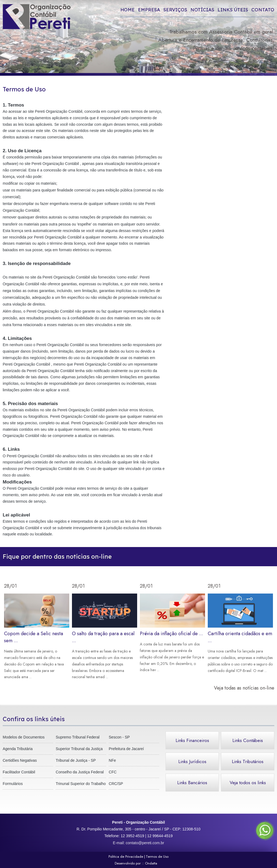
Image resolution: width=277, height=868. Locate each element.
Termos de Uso (157, 857)
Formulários (13, 784)
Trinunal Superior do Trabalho (81, 784)
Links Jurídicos (192, 761)
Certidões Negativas (20, 760)
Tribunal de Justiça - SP (76, 760)
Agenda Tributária (18, 749)
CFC (113, 772)
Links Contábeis (248, 740)
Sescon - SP (119, 737)
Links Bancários (192, 783)
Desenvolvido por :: (139, 863)
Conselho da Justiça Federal (80, 772)
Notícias (202, 10)
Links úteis (233, 10)
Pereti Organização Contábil (59, 111)
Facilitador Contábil (19, 772)
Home (128, 10)
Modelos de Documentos (24, 737)
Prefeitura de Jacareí (126, 749)
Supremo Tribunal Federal (78, 737)
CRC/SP (116, 784)
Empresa (149, 10)
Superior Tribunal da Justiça (79, 749)
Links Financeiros (192, 740)
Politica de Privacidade (126, 857)
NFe (112, 760)
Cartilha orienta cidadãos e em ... (240, 634)
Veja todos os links (248, 783)
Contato (263, 10)
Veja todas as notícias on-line (244, 688)
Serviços (175, 10)
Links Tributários (248, 761)
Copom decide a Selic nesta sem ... (37, 637)
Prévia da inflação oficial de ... (172, 633)
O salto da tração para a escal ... (105, 637)
